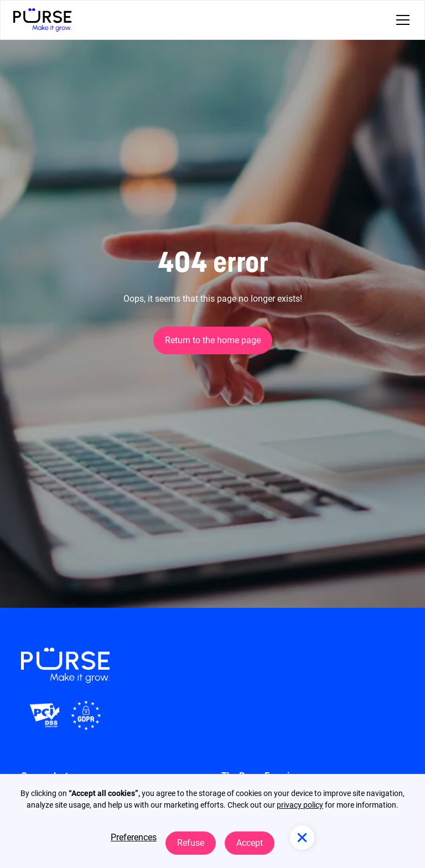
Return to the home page (213, 340)
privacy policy (300, 805)
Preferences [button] (134, 837)
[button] (401, 20)
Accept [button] (250, 843)
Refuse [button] (191, 843)
